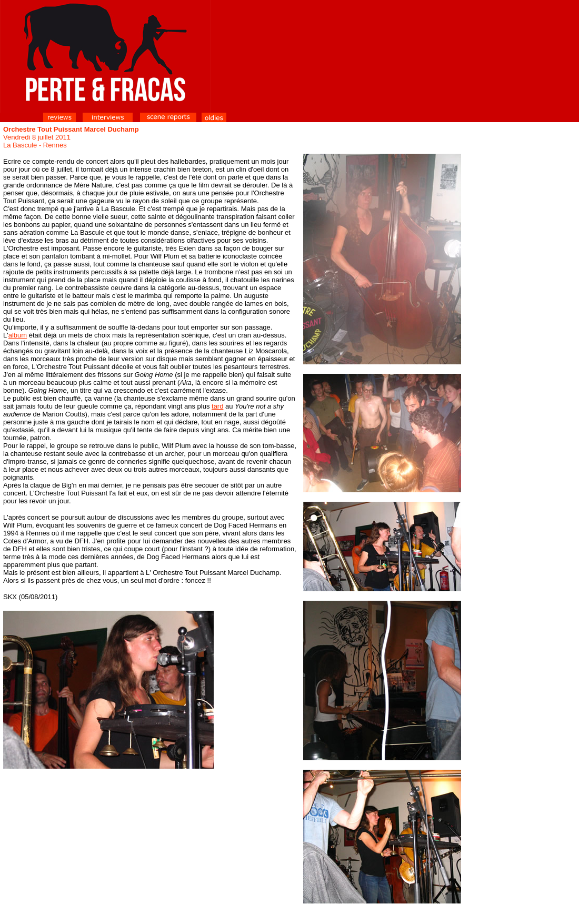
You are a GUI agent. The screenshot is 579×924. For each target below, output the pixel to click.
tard (217, 406)
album (18, 335)
